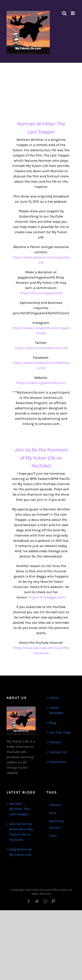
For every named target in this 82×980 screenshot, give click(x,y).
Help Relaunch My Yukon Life (21, 852)
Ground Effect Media (55, 890)
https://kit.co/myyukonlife (41, 293)
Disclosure (58, 762)
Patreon (55, 742)
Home (54, 698)
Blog (53, 723)
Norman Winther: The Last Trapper (19, 809)
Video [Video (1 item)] (53, 836)
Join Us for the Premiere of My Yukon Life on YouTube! (41, 458)
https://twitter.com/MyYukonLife (41, 348)
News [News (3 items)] (53, 813)
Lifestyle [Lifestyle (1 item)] (55, 805)
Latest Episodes (56, 710)
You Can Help (60, 732)
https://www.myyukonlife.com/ (41, 383)
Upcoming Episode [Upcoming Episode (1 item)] (56, 824)
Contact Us (58, 752)
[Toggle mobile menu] (73, 13)
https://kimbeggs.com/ (47, 597)
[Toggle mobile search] (64, 13)
